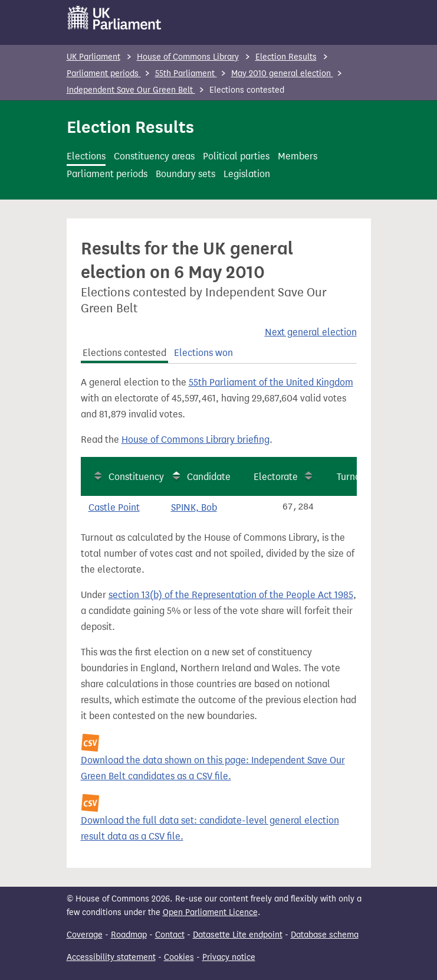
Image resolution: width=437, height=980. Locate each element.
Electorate (276, 477)
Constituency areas (154, 156)
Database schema (325, 935)
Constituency (136, 477)
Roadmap (129, 935)
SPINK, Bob (194, 507)
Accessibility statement (111, 957)
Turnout (353, 477)
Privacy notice (229, 957)
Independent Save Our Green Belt (131, 90)
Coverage (85, 935)
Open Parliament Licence (210, 912)
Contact (170, 935)
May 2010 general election (282, 73)
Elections (86, 156)
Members (298, 156)
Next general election (311, 332)
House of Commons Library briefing (195, 440)
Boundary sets (185, 174)
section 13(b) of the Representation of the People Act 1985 (231, 595)
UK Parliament (93, 57)
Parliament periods (104, 73)
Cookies (179, 957)
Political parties (236, 156)
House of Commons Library (188, 57)
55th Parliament (186, 73)
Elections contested (124, 353)
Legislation (247, 174)
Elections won (203, 353)
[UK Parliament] (115, 18)
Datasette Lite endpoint (238, 935)
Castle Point (114, 507)
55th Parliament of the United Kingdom (271, 382)
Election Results (286, 57)
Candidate (209, 477)
